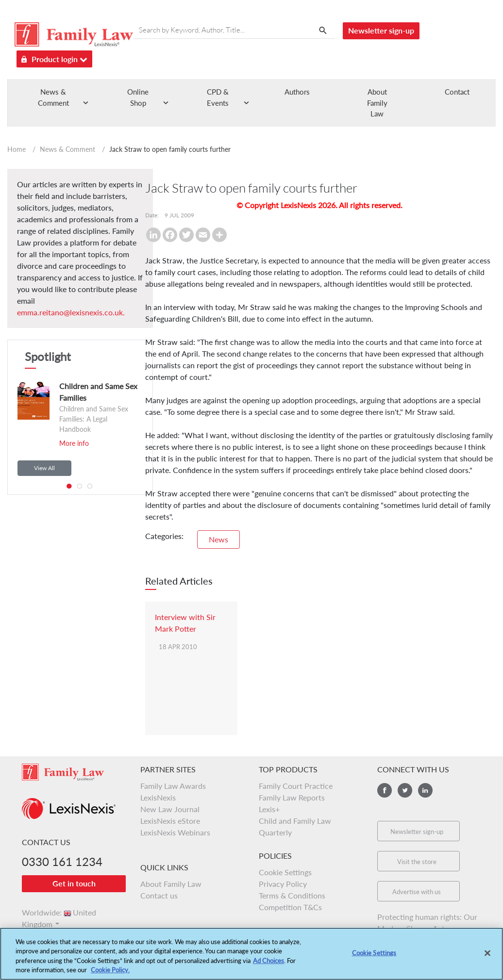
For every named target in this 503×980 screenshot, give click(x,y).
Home (17, 149)
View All (44, 468)
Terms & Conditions (292, 895)
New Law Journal (170, 809)
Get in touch (74, 883)
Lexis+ (269, 809)
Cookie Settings (285, 872)
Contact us (159, 895)
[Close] (487, 959)
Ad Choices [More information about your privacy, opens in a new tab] (268, 967)
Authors (297, 92)
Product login (54, 57)
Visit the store (417, 862)
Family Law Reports (292, 797)
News (218, 539)
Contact (457, 92)
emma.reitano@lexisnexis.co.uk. (71, 312)
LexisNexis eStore (170, 821)
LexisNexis (158, 797)
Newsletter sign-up (381, 30)
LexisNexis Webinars (175, 832)
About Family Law (377, 103)
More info (74, 443)
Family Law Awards (173, 786)
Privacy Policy (283, 884)
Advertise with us (417, 892)
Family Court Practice (296, 786)
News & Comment (67, 149)
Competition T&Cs (290, 907)
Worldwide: (59, 912)
